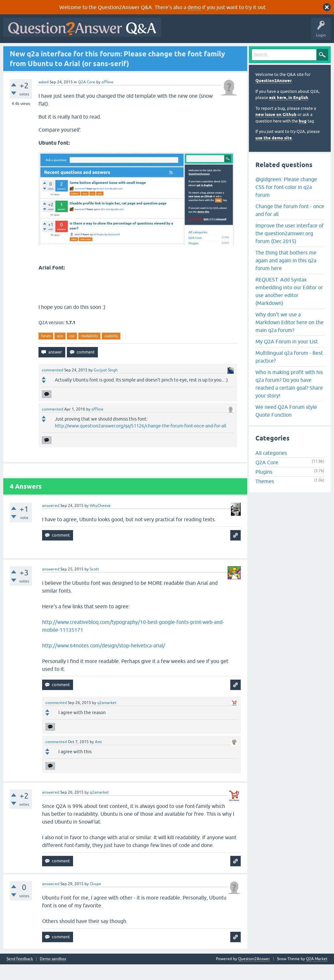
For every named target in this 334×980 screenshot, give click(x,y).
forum (46, 352)
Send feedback (20, 975)
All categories (271, 469)
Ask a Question (163, 51)
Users (136, 51)
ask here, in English (289, 114)
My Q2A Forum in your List (287, 357)
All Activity (17, 51)
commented (53, 386)
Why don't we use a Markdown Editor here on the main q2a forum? (289, 338)
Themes (265, 497)
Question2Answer (273, 97)
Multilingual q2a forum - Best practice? (289, 372)
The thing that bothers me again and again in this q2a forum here (286, 276)
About (206, 51)
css (72, 352)
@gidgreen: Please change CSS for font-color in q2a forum (286, 203)
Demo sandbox (53, 975)
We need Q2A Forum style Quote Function (286, 426)
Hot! (65, 51)
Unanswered (90, 51)
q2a (60, 352)
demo (194, 7)
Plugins (264, 488)
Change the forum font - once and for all (290, 226)
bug (303, 137)
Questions (43, 51)
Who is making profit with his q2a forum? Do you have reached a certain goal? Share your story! (289, 399)
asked (44, 98)
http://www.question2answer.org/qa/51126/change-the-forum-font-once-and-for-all (141, 441)
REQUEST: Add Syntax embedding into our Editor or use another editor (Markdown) (289, 307)
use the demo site (274, 154)
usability (111, 352)
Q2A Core (87, 98)
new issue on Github (276, 130)
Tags (115, 51)
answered (51, 521)
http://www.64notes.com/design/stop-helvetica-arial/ (104, 661)
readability (89, 352)
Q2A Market (317, 974)
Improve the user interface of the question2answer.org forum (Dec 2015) (289, 249)
